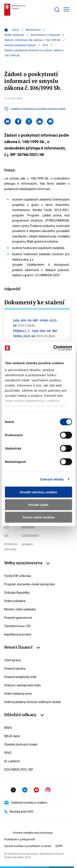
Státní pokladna (15, 601)
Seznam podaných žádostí (20, 45)
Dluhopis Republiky (17, 593)
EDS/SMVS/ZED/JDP (19, 770)
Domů (16, 30)
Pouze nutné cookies (38, 517)
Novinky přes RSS (19, 812)
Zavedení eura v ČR (17, 626)
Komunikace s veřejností (45, 35)
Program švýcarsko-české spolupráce (30, 584)
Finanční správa (15, 669)
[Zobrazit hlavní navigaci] (67, 9)
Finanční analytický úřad (20, 677)
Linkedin (25, 790)
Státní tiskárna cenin (18, 694)
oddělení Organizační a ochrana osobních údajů (38, 109)
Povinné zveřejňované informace (33, 833)
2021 (45, 45)
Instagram (48, 790)
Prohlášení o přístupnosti (20, 839)
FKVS (8, 753)
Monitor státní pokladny (20, 609)
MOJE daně (12, 736)
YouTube (36, 790)
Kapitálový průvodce (18, 634)
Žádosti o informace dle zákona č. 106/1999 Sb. (33, 40)
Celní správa (13, 660)
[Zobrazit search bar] (57, 10)
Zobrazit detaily (52, 479)
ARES (8, 728)
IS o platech (12, 761)
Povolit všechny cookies (38, 492)
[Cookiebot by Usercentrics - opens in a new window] (54, 348)
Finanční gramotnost (18, 618)
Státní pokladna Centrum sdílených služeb (33, 702)
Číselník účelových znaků (21, 744)
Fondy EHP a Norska (18, 576)
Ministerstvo (33, 30)
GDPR (59, 846)
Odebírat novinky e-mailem (26, 803)
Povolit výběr (38, 505)
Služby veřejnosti (14, 35)
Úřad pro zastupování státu (23, 685)
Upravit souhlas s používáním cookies (28, 846)
